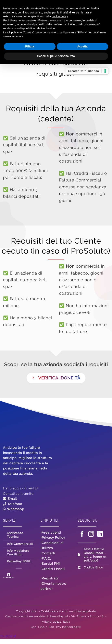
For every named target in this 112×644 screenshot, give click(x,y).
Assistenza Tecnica (15, 535)
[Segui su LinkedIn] (100, 535)
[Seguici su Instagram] (91, 535)
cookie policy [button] (60, 16)
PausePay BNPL (19, 561)
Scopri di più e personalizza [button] (56, 56)
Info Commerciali (20, 544)
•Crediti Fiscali (53, 569)
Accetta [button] (82, 46)
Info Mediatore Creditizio (18, 553)
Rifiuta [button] (30, 46)
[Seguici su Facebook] (82, 535)
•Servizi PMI (50, 564)
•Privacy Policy (53, 538)
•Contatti (48, 553)
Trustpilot (8, 636)
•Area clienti (51, 532)
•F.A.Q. (46, 559)
